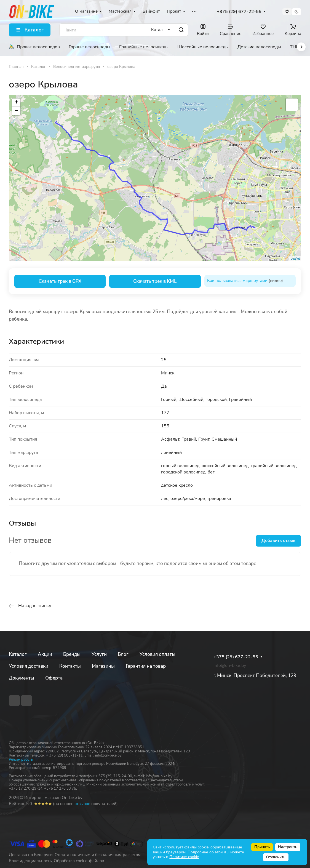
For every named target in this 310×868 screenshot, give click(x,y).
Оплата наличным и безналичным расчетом (98, 855)
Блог (123, 654)
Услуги (99, 654)
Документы (22, 678)
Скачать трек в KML (155, 281)
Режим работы (21, 760)
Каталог (18, 654)
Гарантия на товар (146, 666)
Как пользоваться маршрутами (237, 281)
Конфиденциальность (30, 861)
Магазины (103, 666)
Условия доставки (29, 666)
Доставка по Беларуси (31, 855)
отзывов (82, 804)
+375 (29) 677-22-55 (239, 12)
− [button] (16, 111)
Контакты (70, 666)
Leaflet (295, 259)
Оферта (54, 678)
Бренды (72, 654)
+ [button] (16, 103)
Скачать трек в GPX (60, 281)
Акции (45, 654)
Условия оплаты (157, 654)
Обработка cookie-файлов (79, 861)
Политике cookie (184, 857)
